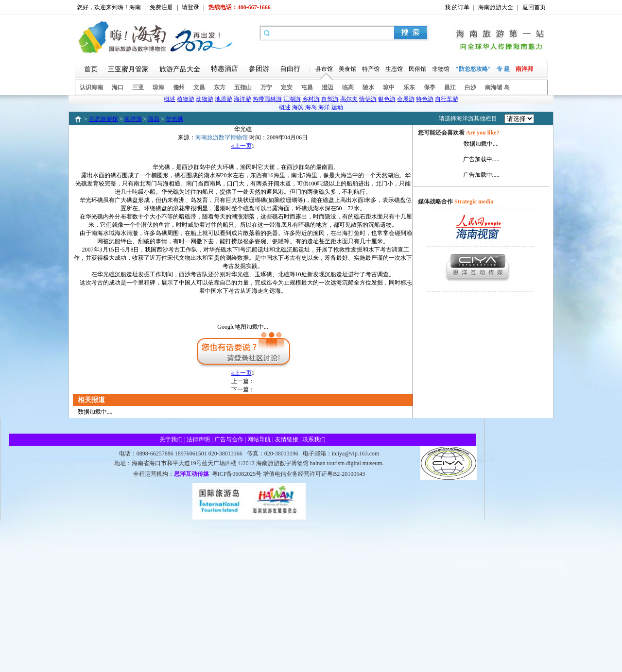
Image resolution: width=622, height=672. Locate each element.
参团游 (259, 69)
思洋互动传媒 (191, 474)
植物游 (186, 99)
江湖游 (292, 99)
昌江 (450, 87)
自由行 (290, 69)
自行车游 (447, 99)
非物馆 (441, 69)
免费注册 (161, 7)
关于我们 (171, 439)
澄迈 (328, 87)
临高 (348, 87)
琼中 (389, 87)
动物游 (205, 99)
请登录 (190, 7)
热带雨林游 (267, 99)
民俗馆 (417, 69)
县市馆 (324, 69)
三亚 (138, 87)
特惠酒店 (225, 69)
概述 (170, 99)
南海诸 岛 (497, 87)
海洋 (324, 107)
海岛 (311, 107)
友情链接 (287, 439)
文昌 (199, 87)
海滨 (298, 107)
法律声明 (198, 439)
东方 (220, 87)
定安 (287, 87)
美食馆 (347, 69)
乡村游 (311, 99)
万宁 (266, 87)
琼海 (158, 87)
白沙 (470, 87)
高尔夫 (349, 99)
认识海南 (91, 87)
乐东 (409, 87)
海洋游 (242, 99)
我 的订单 (457, 7)
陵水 (368, 87)
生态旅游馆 (104, 119)
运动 (337, 107)
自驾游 (330, 99)
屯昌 (307, 87)
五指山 (243, 87)
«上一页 (242, 146)
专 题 (503, 69)
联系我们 (314, 439)
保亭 (430, 87)
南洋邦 (524, 69)
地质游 (224, 99)
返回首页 (534, 7)
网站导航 (259, 439)
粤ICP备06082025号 (237, 474)
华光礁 (174, 119)
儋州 (179, 87)
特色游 (425, 99)
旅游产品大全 (180, 69)
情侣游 (368, 99)
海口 (118, 87)
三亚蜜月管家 (128, 69)
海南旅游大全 (496, 7)
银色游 (387, 99)
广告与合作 (229, 439)
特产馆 (371, 69)
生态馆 (394, 69)
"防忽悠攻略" (473, 69)
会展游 (406, 99)
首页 (91, 69)
